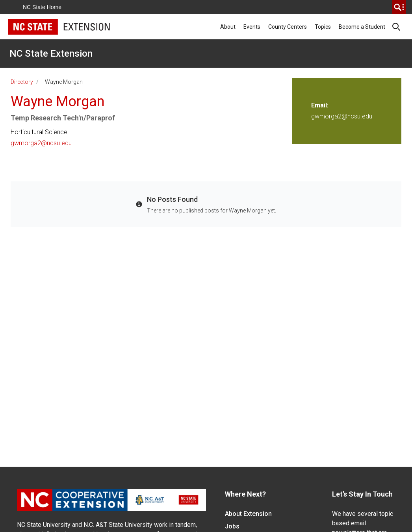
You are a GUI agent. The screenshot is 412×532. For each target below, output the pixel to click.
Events (252, 27)
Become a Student (362, 27)
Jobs (232, 526)
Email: (320, 105)
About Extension (248, 514)
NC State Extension (51, 54)
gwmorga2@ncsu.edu (41, 143)
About (228, 27)
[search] (399, 7)
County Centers (288, 27)
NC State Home (42, 7)
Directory (22, 82)
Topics (323, 27)
